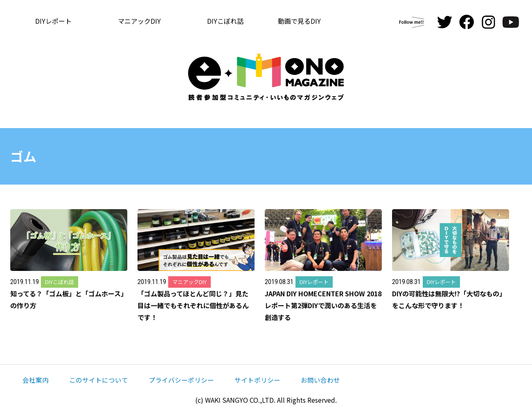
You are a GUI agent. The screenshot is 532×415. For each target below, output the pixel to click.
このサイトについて (99, 380)
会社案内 (36, 380)
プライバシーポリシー (181, 380)
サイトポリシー (257, 380)
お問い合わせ (320, 380)
